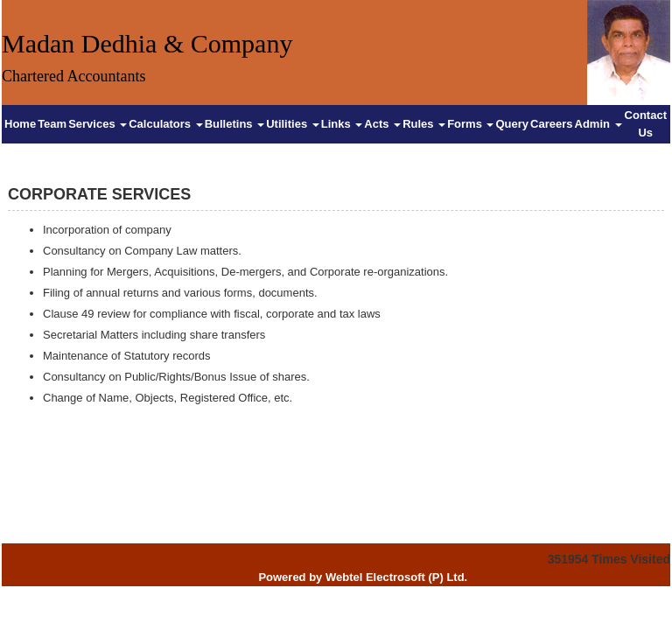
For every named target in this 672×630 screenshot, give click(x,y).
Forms (470, 124)
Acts (382, 124)
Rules (424, 124)
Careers (551, 124)
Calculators (165, 124)
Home (20, 124)
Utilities (293, 124)
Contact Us (646, 124)
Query (512, 124)
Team (52, 124)
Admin (598, 124)
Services (98, 124)
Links (342, 124)
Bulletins (235, 124)
